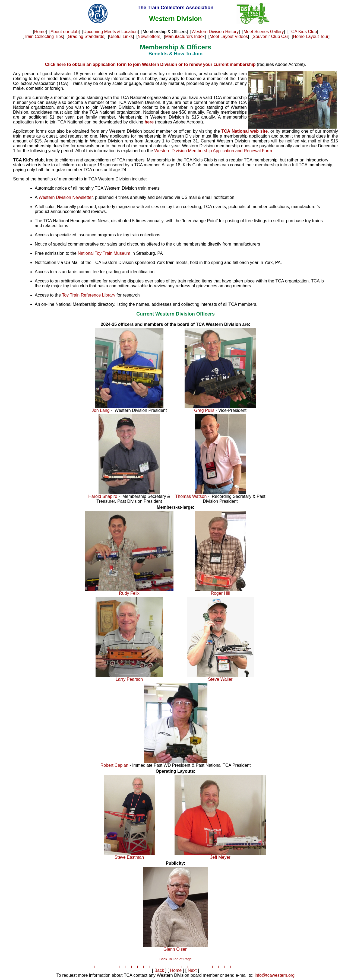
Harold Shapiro (103, 496)
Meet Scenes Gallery (264, 32)
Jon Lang (101, 410)
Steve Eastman (129, 857)
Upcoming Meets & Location (110, 32)
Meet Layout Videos (229, 36)
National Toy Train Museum (104, 253)
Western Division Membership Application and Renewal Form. (214, 151)
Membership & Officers (175, 47)
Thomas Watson (191, 496)
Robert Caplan (114, 765)
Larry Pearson (129, 679)
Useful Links (121, 36)
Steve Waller (220, 679)
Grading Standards (86, 36)
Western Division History (215, 32)
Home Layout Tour (311, 36)
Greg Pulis (204, 410)
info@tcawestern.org (275, 975)
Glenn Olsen (175, 949)
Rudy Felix (129, 593)
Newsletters (149, 36)
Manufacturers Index (185, 36)
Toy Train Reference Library (89, 295)
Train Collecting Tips (43, 36)
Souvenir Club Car (271, 36)
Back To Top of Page (175, 959)
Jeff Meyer (220, 857)
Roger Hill (220, 593)
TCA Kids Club (303, 32)
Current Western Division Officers (175, 314)
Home (40, 32)
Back (159, 970)
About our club (64, 32)
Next (192, 970)
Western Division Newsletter (66, 197)
